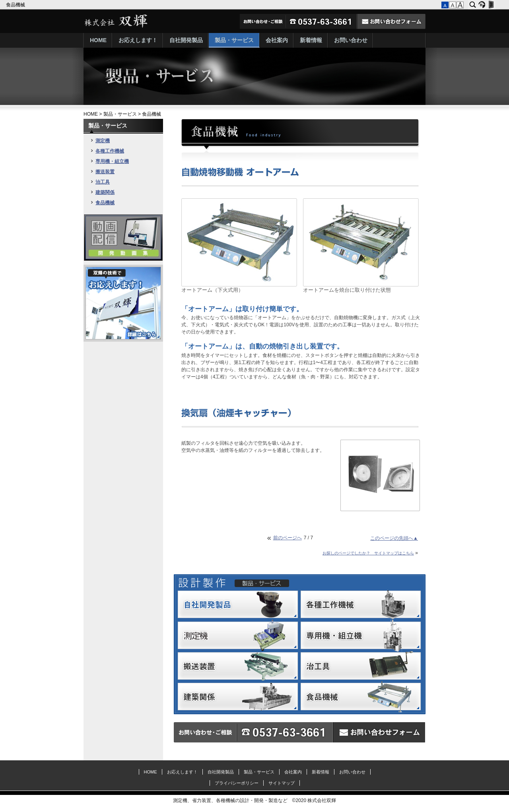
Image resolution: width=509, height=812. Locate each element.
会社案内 (277, 40)
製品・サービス (234, 40)
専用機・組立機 (112, 161)
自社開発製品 (186, 40)
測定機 (103, 141)
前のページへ (288, 538)
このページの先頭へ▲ (394, 538)
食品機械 (16, 5)
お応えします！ (138, 40)
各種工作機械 (110, 151)
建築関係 (105, 192)
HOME (98, 40)
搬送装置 (105, 172)
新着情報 (311, 40)
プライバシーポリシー (237, 783)
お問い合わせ (351, 40)
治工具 (103, 182)
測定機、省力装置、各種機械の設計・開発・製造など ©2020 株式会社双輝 (255, 800)
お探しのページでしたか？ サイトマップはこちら (368, 553)
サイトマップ (282, 783)
